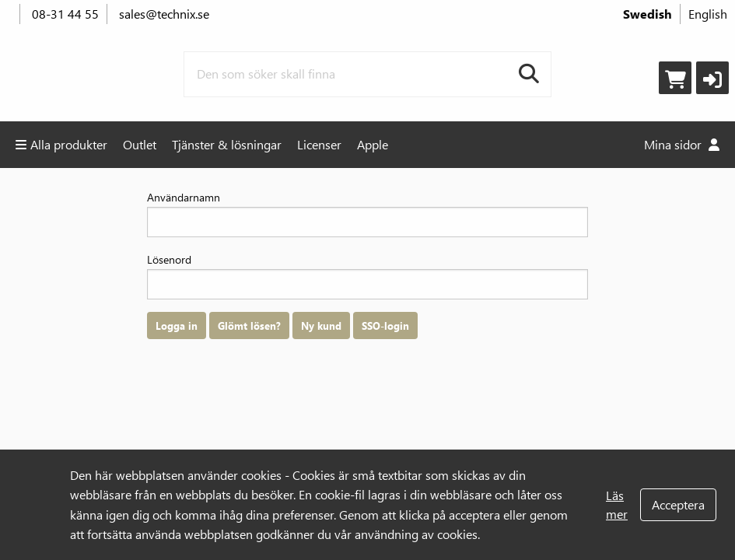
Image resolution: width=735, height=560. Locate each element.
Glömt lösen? (249, 325)
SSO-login (385, 325)
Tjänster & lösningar (227, 144)
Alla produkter (61, 144)
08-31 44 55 (65, 14)
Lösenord (367, 276)
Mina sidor (682, 144)
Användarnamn (367, 213)
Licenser (319, 144)
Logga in (177, 325)
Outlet (140, 144)
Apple (373, 144)
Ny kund (321, 325)
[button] (712, 78)
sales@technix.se (164, 14)
